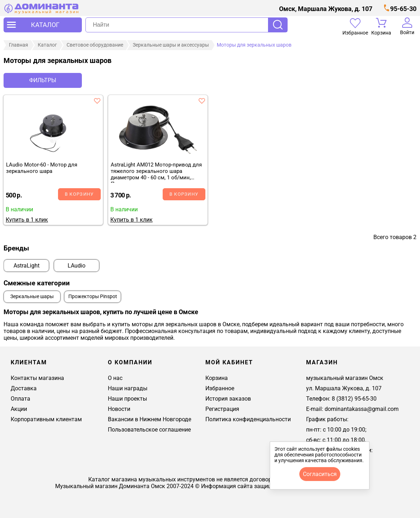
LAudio (77, 266)
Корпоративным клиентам (46, 419)
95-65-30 (403, 9)
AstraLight (27, 266)
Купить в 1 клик (27, 220)
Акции (19, 409)
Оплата (20, 399)
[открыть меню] (43, 25)
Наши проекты (127, 399)
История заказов (228, 399)
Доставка (24, 388)
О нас (115, 378)
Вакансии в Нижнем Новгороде (149, 419)
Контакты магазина (37, 378)
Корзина (217, 378)
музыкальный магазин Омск (345, 378)
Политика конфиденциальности (248, 419)
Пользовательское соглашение (149, 430)
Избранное (220, 388)
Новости (119, 409)
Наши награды (128, 388)
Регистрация (222, 409)
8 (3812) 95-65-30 (354, 399)
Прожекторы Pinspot (93, 297)
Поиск (278, 25)
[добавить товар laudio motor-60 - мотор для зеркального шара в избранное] (97, 101)
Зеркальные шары (32, 297)
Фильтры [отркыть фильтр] (43, 80)
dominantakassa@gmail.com (362, 409)
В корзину (79, 194)
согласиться (320, 474)
